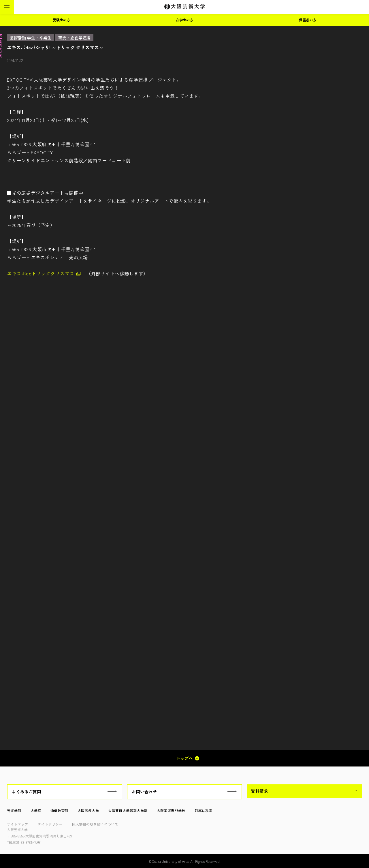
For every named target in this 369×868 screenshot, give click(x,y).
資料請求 (259, 791)
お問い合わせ (144, 792)
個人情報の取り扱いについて (95, 824)
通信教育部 (59, 810)
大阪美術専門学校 (171, 810)
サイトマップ (18, 824)
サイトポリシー (50, 824)
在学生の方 (184, 20)
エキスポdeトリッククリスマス (41, 273)
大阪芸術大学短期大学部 (128, 810)
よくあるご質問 (27, 792)
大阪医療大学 (88, 810)
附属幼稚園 (204, 810)
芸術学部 (14, 810)
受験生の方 (61, 20)
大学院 (36, 810)
